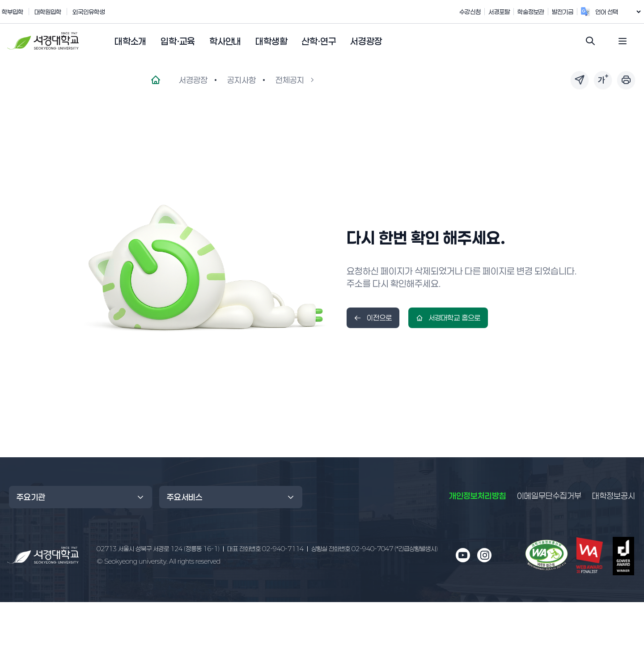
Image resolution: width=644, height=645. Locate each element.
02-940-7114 (265, 549)
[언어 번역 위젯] (623, 12)
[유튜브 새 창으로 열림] (463, 555)
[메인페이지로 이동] (156, 80)
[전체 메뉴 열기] (623, 41)
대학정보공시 (614, 495)
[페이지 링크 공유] (580, 80)
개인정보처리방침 (478, 496)
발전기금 (572, 12)
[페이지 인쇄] (626, 80)
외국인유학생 (89, 12)
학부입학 (13, 12)
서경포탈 (508, 12)
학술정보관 (540, 12)
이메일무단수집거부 (549, 496)
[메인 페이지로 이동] (43, 555)
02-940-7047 (375, 549)
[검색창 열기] (590, 41)
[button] (130, 42)
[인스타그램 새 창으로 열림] (484, 555)
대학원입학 (48, 12)
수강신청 (479, 12)
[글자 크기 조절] (603, 80)
